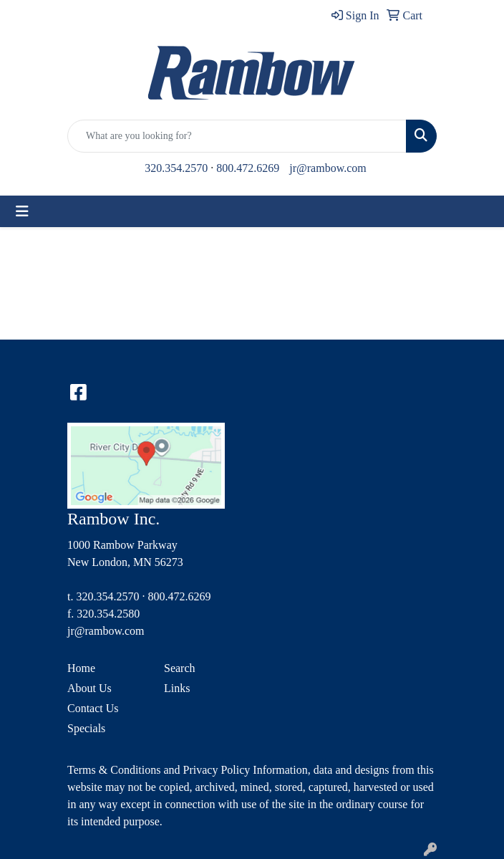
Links (177, 688)
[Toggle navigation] (22, 211)
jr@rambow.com (328, 168)
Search (180, 668)
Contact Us (93, 708)
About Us (89, 688)
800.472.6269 (248, 168)
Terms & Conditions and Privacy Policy (159, 770)
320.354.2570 (176, 168)
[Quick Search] (237, 136)
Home (81, 668)
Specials (86, 728)
